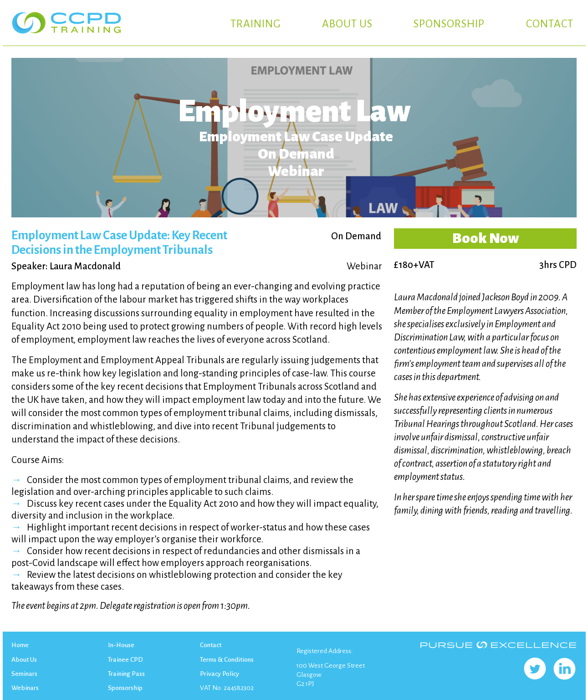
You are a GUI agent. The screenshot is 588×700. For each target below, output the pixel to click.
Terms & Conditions (227, 659)
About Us (24, 659)
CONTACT (550, 24)
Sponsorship (125, 688)
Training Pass (126, 674)
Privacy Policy (220, 674)
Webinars (25, 688)
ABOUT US (347, 24)
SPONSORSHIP (449, 24)
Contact (211, 645)
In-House (121, 645)
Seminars (24, 674)
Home (20, 645)
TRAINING (256, 24)
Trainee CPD (125, 659)
